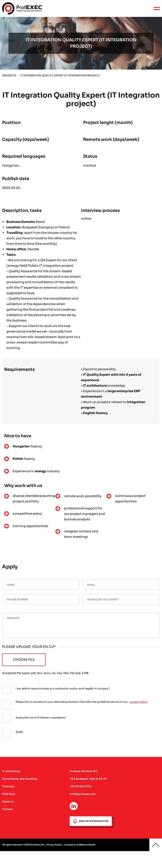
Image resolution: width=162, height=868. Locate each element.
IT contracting (11, 771)
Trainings (8, 786)
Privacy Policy (54, 845)
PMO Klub (9, 794)
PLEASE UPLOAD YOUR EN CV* (29, 647)
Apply (19, 732)
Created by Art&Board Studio (80, 845)
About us (8, 801)
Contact (7, 809)
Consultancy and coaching (20, 779)
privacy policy (138, 702)
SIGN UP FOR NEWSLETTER (91, 821)
